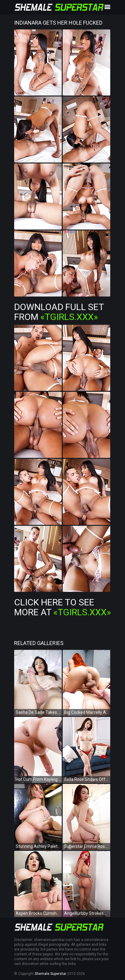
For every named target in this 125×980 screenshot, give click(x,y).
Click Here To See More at (63, 607)
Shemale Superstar (50, 974)
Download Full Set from (59, 312)
